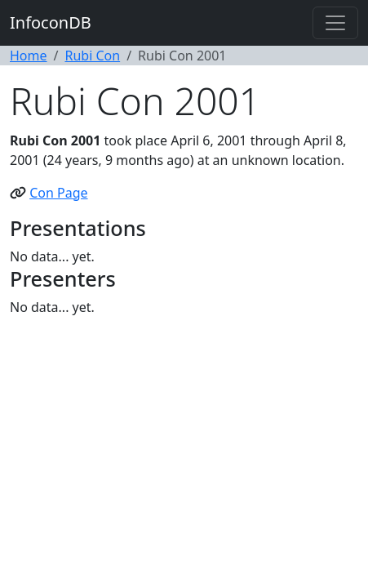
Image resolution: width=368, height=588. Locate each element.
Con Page (58, 193)
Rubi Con (92, 56)
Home (29, 56)
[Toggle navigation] (335, 23)
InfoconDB (51, 22)
